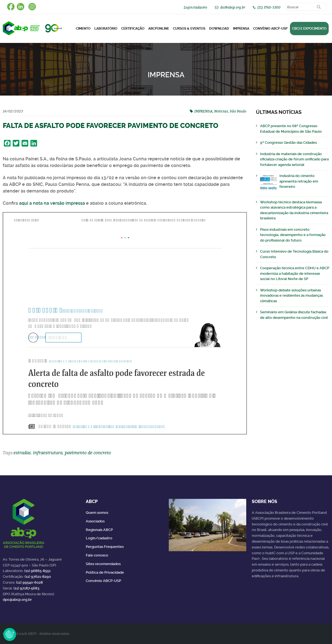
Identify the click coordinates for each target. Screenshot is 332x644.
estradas (22, 453)
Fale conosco (97, 555)
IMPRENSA (203, 111)
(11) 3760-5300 (269, 7)
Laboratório (106, 29)
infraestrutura (48, 453)
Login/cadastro (195, 7)
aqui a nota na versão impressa (52, 203)
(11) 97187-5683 (26, 588)
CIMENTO (83, 29)
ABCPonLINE (159, 29)
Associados (95, 521)
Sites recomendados (103, 564)
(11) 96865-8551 (37, 571)
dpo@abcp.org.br (17, 600)
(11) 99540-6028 (29, 582)
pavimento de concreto (88, 453)
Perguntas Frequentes (105, 547)
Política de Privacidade (105, 572)
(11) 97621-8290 (38, 577)
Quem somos (97, 513)
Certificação (133, 29)
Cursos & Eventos (189, 29)
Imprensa (241, 29)
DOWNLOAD (219, 29)
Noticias (221, 111)
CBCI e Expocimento (309, 29)
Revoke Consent (10, 634)
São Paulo (238, 111)
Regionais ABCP (99, 530)
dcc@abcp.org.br (233, 7)
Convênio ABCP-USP (270, 29)
